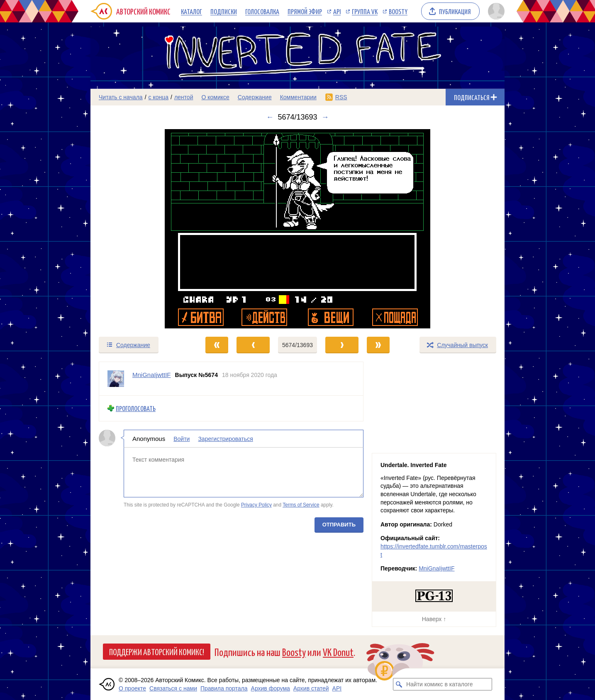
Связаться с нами (173, 688)
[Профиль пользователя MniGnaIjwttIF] (116, 379)
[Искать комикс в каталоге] (399, 684)
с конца (159, 97)
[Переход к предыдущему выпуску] (142, 229)
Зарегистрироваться (225, 438)
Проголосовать (136, 408)
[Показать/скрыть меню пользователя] (495, 11)
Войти (182, 438)
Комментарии (298, 97)
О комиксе (215, 97)
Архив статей (311, 688)
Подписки (224, 11)
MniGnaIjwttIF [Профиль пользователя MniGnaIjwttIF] (152, 375)
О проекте (132, 688)
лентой (184, 97)
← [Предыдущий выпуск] (270, 117)
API (337, 11)
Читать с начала (121, 97)
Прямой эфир (305, 11)
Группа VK (365, 11)
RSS (341, 97)
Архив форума (271, 688)
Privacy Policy (256, 505)
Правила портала (224, 688)
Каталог (191, 11)
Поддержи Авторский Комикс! (157, 651)
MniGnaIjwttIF (436, 568)
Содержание (255, 97)
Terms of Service (301, 505)
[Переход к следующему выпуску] (297, 229)
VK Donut (338, 652)
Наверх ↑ (434, 619)
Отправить (339, 524)
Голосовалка (262, 11)
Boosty (398, 11)
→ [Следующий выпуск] (325, 117)
